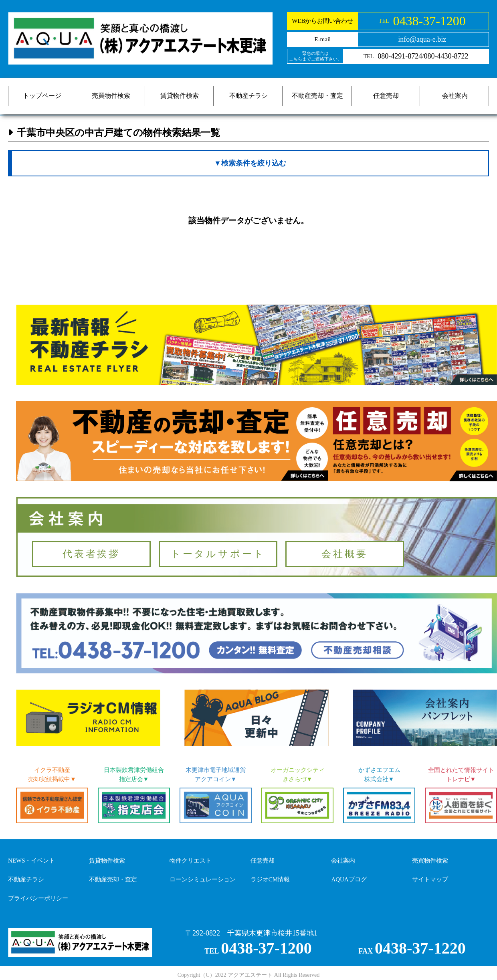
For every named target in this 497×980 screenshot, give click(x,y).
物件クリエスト (191, 861)
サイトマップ (430, 879)
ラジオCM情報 (270, 879)
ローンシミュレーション (203, 879)
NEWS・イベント (32, 861)
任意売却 (386, 96)
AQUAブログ (349, 879)
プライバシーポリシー (38, 898)
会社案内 (455, 96)
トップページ (42, 96)
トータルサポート (218, 554)
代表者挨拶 (91, 554)
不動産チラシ (248, 96)
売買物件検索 (111, 96)
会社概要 (344, 554)
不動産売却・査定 (317, 96)
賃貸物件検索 (180, 96)
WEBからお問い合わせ (322, 21)
